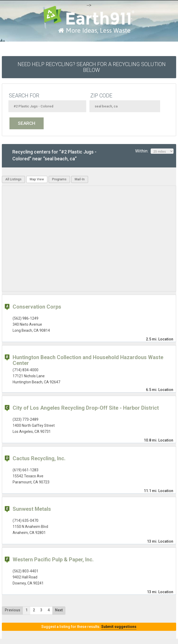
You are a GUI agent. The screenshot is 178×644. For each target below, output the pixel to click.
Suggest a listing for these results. (89, 627)
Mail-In (80, 179)
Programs (59, 179)
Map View (37, 179)
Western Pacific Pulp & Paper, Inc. (53, 559)
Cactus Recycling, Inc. (39, 458)
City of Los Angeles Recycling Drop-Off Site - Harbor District (86, 408)
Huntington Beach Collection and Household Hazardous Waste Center (88, 360)
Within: (154, 151)
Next (59, 610)
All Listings (13, 179)
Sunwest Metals (32, 509)
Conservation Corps (37, 307)
